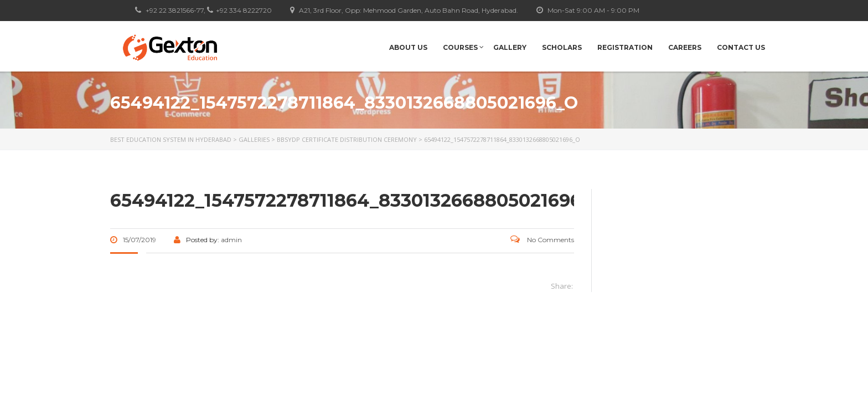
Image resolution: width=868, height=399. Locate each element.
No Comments (542, 240)
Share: (562, 286)
